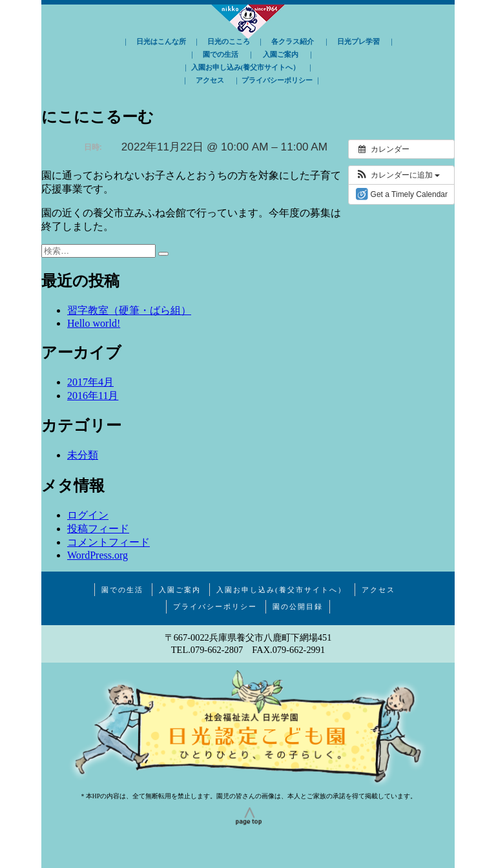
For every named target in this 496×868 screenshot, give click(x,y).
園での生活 (221, 54)
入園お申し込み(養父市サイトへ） (246, 67)
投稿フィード (98, 529)
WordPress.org (98, 555)
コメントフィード (108, 542)
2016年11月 (93, 396)
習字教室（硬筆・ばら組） (129, 310)
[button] (398, 175)
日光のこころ (229, 41)
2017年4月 (90, 382)
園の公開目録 (298, 606)
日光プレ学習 (358, 41)
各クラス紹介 (293, 41)
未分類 (83, 455)
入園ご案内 (281, 54)
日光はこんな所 (161, 41)
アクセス (210, 80)
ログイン (88, 515)
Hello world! (94, 323)
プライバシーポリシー (277, 80)
